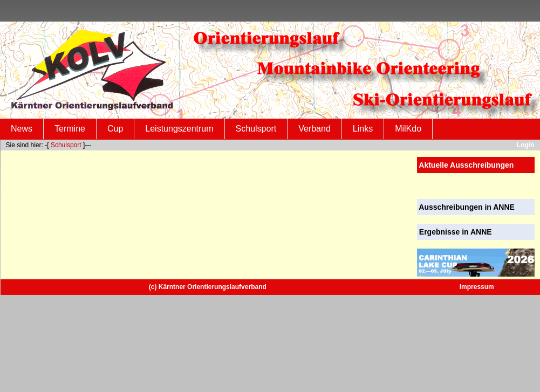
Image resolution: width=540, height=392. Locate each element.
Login (526, 145)
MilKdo (408, 129)
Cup (115, 129)
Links (363, 129)
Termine (70, 129)
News (22, 129)
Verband (315, 129)
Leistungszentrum (179, 129)
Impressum (477, 287)
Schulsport (256, 129)
